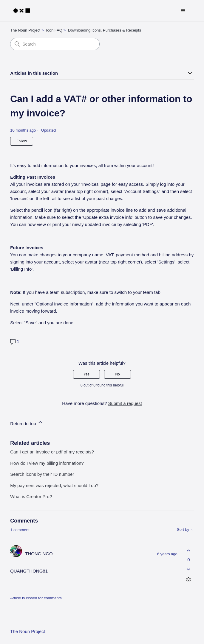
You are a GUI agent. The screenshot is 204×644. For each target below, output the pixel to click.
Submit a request (125, 403)
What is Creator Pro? (31, 496)
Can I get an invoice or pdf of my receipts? (52, 452)
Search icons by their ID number (42, 474)
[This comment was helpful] (189, 550)
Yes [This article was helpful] (86, 374)
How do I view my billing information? (47, 463)
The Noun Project (25, 30)
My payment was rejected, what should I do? (54, 485)
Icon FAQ (54, 30)
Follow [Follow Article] (22, 141)
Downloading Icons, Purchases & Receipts (105, 30)
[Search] (55, 44)
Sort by (185, 530)
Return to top (27, 423)
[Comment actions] (189, 580)
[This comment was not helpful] (189, 569)
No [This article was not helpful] (117, 374)
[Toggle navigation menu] (183, 11)
